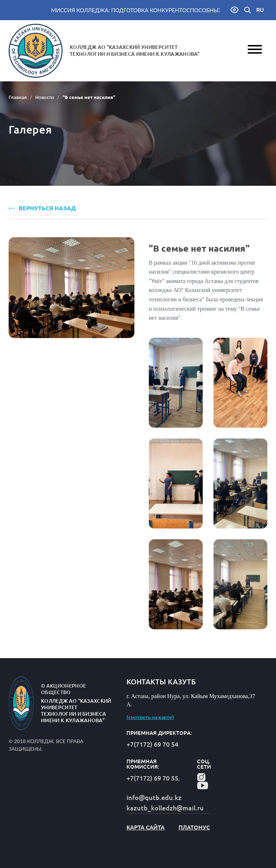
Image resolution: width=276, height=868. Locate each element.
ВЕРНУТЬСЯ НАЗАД (42, 208)
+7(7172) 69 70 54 (152, 744)
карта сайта (146, 827)
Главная (18, 97)
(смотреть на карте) (150, 717)
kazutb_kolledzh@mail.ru (165, 808)
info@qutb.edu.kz (154, 797)
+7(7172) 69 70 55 (152, 778)
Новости (45, 97)
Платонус (194, 827)
